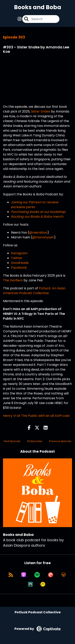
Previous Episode (60, 441)
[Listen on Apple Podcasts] (24, 575)
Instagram (19, 253)
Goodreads (20, 263)
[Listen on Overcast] (64, 575)
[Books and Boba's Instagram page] (19, 19)
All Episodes (35, 441)
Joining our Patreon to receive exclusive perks (35, 205)
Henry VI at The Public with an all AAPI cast (36, 416)
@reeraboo (38, 232)
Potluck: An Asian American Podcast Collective (34, 291)
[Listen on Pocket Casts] (51, 575)
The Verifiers (13, 280)
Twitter (17, 258)
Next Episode (12, 441)
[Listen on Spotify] (37, 575)
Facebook (19, 268)
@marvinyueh (43, 237)
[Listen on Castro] (30, 584)
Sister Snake (41, 111)
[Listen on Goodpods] (43, 584)
